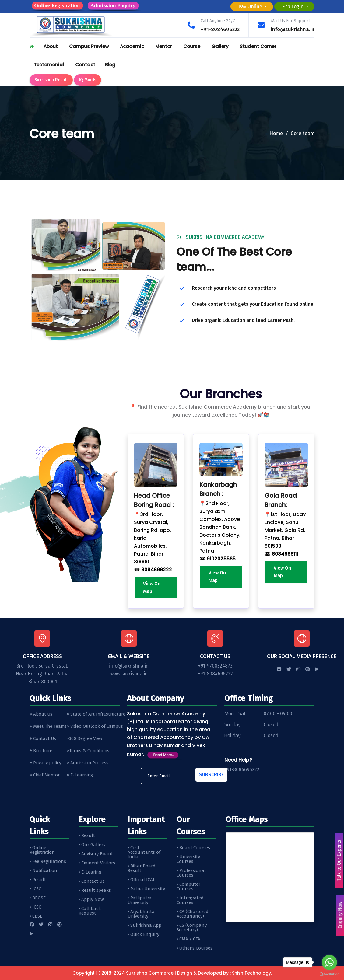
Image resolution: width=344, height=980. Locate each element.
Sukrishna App (144, 926)
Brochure (41, 752)
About (51, 46)
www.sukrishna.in (129, 674)
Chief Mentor (45, 777)
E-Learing (90, 872)
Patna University (146, 889)
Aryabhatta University (141, 914)
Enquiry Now (340, 915)
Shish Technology (251, 973)
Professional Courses (191, 873)
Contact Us (43, 740)
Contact (85, 65)
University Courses (188, 859)
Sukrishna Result (51, 80)
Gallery (220, 46)
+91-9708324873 (215, 666)
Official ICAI (141, 880)
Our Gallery (92, 845)
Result (38, 880)
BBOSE (38, 898)
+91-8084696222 (220, 29)
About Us (41, 715)
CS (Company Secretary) (192, 928)
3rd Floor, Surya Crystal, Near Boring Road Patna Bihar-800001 (42, 674)
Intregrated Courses (190, 900)
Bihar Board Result (142, 868)
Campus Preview (89, 46)
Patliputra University (140, 900)
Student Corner (258, 46)
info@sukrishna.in (293, 29)
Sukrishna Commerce (150, 973)
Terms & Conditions (90, 752)
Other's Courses (195, 948)
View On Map (152, 588)
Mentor (164, 46)
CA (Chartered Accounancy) (193, 914)
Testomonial (49, 65)
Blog (110, 65)
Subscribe (211, 775)
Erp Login (293, 7)
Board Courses (193, 848)
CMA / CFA (188, 939)
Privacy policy (46, 765)
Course (192, 46)
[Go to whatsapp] (329, 962)
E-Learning (81, 777)
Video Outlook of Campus (96, 727)
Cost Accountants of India (144, 853)
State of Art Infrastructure (98, 715)
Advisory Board (96, 854)
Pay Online (251, 7)
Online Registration (42, 850)
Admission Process (89, 765)
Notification (43, 871)
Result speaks (95, 891)
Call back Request (90, 911)
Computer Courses (188, 887)
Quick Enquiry (143, 935)
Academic (132, 46)
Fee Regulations (48, 862)
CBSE (36, 916)
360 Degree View (86, 740)
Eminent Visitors (97, 863)
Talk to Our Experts (338, 861)
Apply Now (91, 900)
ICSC (35, 889)
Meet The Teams (49, 727)
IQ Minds (88, 80)
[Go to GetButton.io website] (329, 974)
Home (276, 133)
